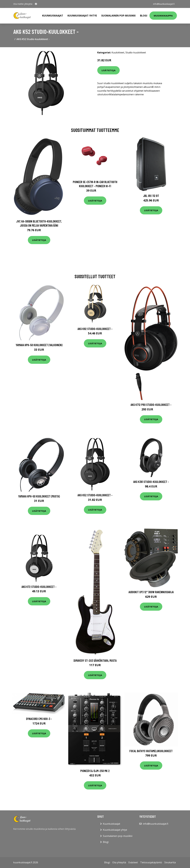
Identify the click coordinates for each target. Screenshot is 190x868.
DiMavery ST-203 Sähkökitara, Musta (95, 660)
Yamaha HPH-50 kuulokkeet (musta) (39, 496)
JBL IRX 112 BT (151, 196)
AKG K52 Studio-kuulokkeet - (95, 495)
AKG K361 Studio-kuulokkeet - (151, 482)
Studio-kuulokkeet (136, 52)
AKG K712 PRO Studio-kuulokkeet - (151, 405)
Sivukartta (170, 862)
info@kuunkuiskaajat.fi (164, 4)
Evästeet (133, 862)
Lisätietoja (108, 70)
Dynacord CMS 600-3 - (39, 719)
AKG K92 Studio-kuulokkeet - (95, 329)
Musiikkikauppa (163, 16)
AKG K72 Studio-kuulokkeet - (39, 587)
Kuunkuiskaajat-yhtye (82, 16)
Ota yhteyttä (119, 862)
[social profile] (36, 4)
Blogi (144, 16)
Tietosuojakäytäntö (151, 862)
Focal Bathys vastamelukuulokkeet (151, 751)
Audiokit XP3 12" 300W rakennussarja (151, 592)
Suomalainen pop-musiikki (118, 16)
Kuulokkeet (118, 52)
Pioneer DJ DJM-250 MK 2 (95, 771)
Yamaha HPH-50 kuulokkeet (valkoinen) (39, 345)
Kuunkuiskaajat (53, 16)
